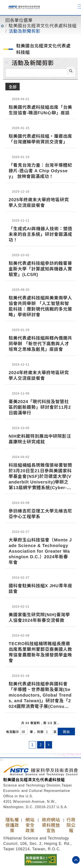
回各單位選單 (19, 20)
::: (7, 62)
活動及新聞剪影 (25, 31)
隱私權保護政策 (12, 825)
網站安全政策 (30, 825)
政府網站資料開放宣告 (51, 825)
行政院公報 (71, 825)
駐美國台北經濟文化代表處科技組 (43, 26)
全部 (13, 87)
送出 (66, 732)
